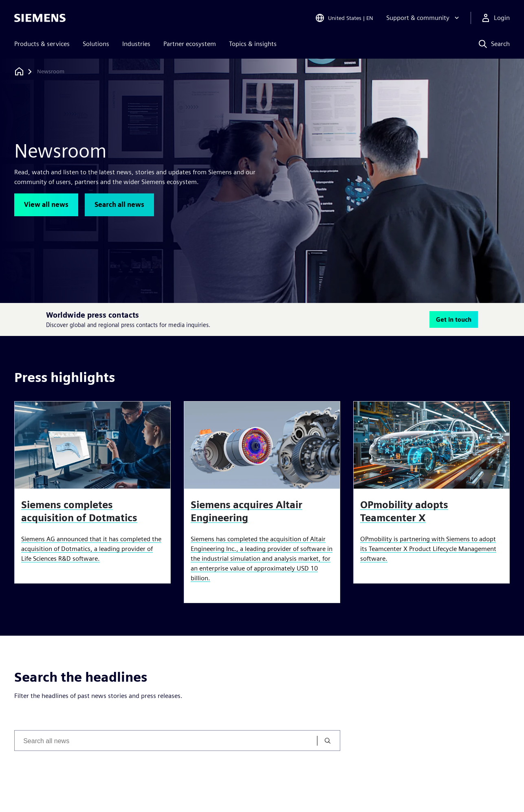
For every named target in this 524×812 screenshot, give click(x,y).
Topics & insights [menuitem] (253, 44)
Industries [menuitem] (136, 44)
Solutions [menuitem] (96, 44)
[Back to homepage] (19, 71)
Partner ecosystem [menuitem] (190, 44)
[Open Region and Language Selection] (344, 18)
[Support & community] (424, 18)
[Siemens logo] (40, 18)
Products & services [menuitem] (42, 44)
